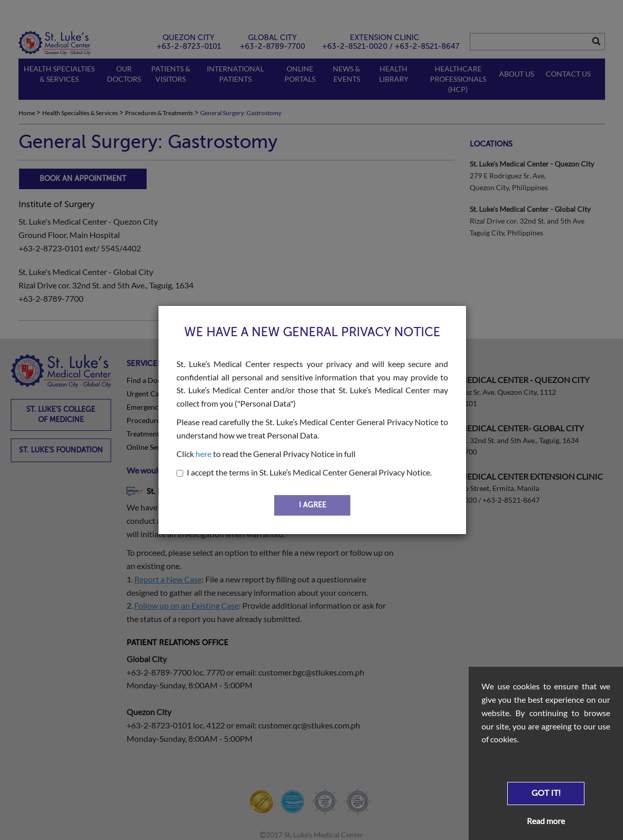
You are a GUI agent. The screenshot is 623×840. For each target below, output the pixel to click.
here (203, 454)
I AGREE (313, 505)
